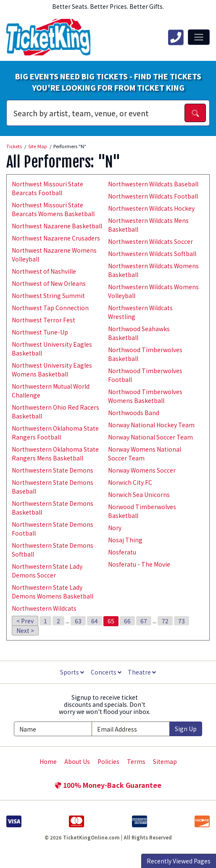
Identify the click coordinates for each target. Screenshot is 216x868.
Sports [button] (72, 672)
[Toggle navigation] (199, 37)
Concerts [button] (106, 672)
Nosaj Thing (125, 540)
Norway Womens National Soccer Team (145, 454)
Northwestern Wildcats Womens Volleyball (153, 291)
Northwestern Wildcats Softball (152, 254)
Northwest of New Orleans (49, 283)
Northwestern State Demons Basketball (53, 508)
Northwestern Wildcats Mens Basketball (148, 225)
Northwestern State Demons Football (53, 529)
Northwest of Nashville (44, 271)
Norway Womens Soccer (142, 470)
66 (127, 621)
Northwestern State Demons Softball (53, 550)
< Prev (25, 621)
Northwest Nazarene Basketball (57, 226)
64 (95, 621)
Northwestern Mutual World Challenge (51, 391)
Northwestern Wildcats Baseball (153, 184)
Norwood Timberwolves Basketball (142, 511)
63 (78, 621)
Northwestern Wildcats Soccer (150, 241)
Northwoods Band (134, 413)
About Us (77, 761)
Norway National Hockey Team (151, 425)
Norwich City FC (130, 482)
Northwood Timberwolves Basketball (145, 354)
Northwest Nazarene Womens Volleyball (54, 255)
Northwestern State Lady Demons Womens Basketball (53, 592)
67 (144, 621)
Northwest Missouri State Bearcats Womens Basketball (53, 209)
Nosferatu (122, 552)
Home (48, 761)
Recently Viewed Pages (179, 861)
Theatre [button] (142, 672)
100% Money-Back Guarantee (108, 785)
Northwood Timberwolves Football (145, 375)
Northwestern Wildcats (44, 608)
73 (182, 621)
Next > (25, 630)
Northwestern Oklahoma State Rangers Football (55, 433)
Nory (115, 528)
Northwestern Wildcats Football (153, 196)
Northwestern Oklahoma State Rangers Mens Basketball (55, 454)
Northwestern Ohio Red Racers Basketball (55, 412)
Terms (136, 761)
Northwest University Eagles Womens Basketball (52, 370)
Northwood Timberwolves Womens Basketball (145, 396)
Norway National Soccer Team (150, 437)
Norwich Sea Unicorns (139, 494)
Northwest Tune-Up (40, 332)
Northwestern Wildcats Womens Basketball (153, 270)
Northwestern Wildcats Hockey (151, 208)
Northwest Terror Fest (43, 320)
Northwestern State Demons (53, 470)
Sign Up (186, 729)
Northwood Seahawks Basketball (139, 333)
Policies (108, 761)
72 (165, 621)
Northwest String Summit (48, 295)
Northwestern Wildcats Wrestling (140, 312)
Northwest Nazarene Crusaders (56, 238)
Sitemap (165, 761)
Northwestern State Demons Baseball (53, 487)
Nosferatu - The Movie (139, 564)
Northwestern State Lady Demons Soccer (47, 571)
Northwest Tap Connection (50, 308)
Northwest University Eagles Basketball (52, 349)
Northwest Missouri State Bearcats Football (47, 188)
